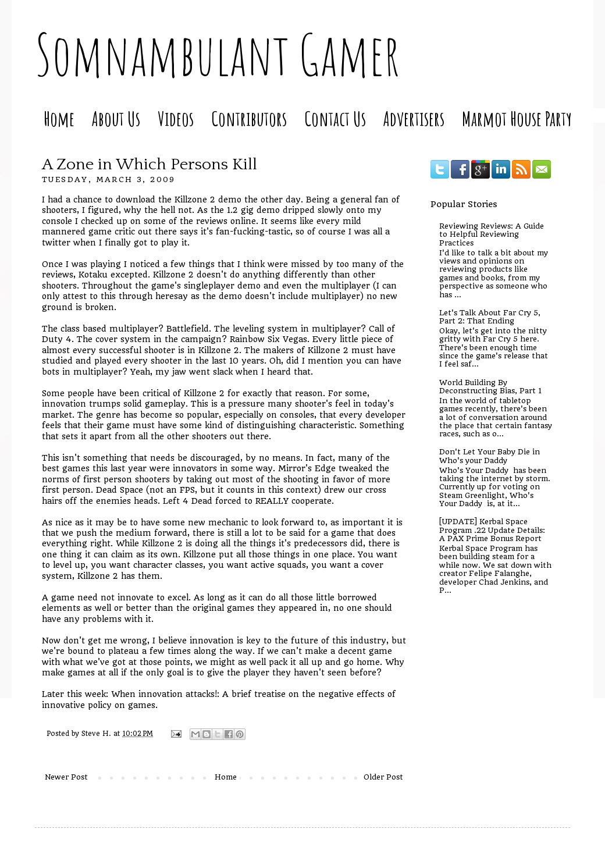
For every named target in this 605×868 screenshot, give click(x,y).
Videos (176, 118)
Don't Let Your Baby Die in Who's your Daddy (490, 456)
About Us (116, 118)
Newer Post (66, 777)
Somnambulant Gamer (217, 54)
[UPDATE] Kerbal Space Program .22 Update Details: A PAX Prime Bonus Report (492, 530)
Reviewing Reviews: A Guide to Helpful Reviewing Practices (492, 234)
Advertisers (414, 118)
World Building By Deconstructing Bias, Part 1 (490, 387)
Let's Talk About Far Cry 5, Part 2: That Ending (490, 317)
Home (59, 118)
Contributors (249, 118)
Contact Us (335, 118)
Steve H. (97, 734)
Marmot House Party (517, 118)
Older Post (383, 777)
